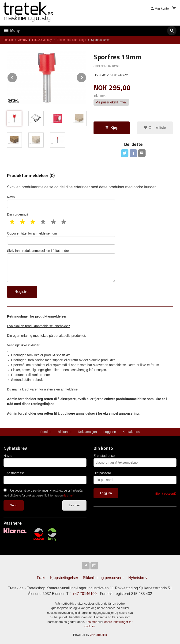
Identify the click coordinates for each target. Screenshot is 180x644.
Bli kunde (65, 432)
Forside (8, 40)
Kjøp (112, 128)
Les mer (74, 505)
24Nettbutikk (98, 635)
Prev (17, 77)
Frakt (41, 578)
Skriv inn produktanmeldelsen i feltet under (61, 265)
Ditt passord (102, 473)
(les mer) (69, 496)
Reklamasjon (87, 432)
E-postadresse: (15, 473)
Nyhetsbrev (138, 578)
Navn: (8, 456)
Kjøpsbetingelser (64, 578)
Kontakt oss (131, 432)
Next (86, 77)
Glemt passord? (166, 494)
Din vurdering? (18, 214)
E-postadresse (104, 456)
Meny (12, 31)
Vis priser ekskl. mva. (111, 102)
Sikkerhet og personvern (103, 578)
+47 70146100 (84, 594)
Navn (61, 202)
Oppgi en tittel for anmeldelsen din (61, 238)
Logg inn (110, 432)
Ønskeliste (155, 128)
